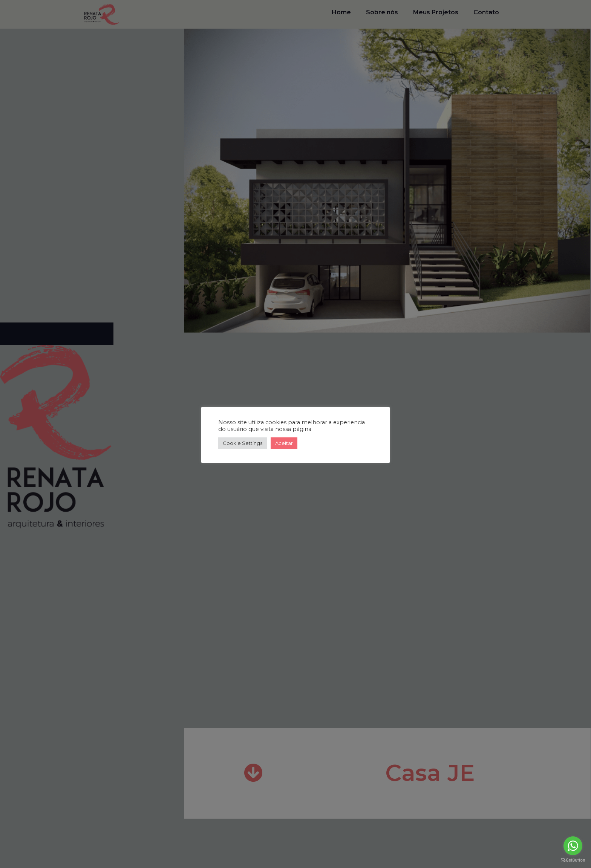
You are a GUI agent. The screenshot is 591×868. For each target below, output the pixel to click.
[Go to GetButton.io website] (573, 860)
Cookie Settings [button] (243, 443)
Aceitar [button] (284, 443)
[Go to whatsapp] (573, 846)
